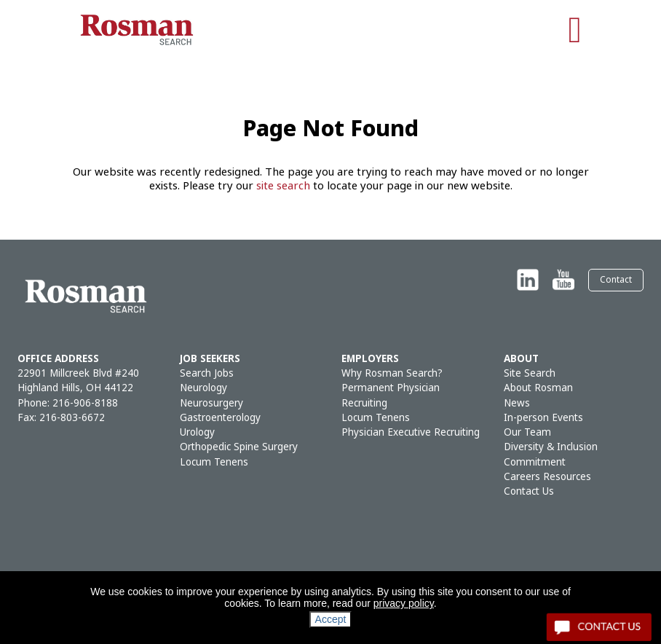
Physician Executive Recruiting (411, 432)
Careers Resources (547, 477)
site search (283, 186)
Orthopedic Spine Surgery (239, 447)
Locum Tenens (214, 462)
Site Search (530, 373)
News (517, 403)
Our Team (527, 432)
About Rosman (538, 388)
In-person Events (543, 418)
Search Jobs (207, 373)
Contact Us (529, 491)
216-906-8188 (85, 403)
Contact (616, 280)
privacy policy (404, 603)
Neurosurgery (211, 403)
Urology (197, 432)
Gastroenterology (220, 418)
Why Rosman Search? (392, 373)
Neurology (203, 388)
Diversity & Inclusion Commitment (551, 454)
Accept (331, 619)
